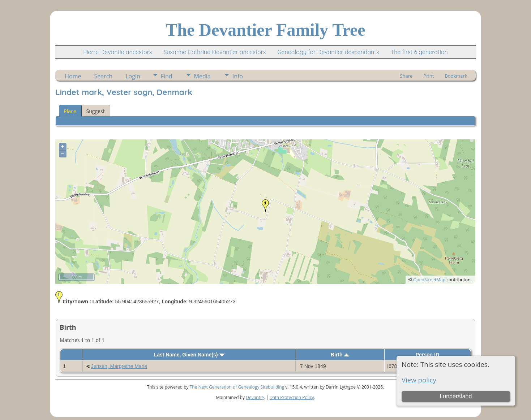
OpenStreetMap (429, 280)
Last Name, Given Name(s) (189, 355)
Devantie (255, 397)
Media (202, 76)
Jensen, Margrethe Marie (119, 366)
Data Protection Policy (292, 397)
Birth (340, 355)
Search (104, 76)
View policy (419, 380)
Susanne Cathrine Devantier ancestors (215, 52)
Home (73, 76)
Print (429, 76)
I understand (456, 396)
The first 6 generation (419, 52)
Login (133, 76)
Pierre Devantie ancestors (117, 52)
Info (238, 76)
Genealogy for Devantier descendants (328, 52)
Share (406, 76)
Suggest (96, 111)
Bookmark (456, 76)
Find (167, 76)
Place (70, 111)
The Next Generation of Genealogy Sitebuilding (237, 387)
